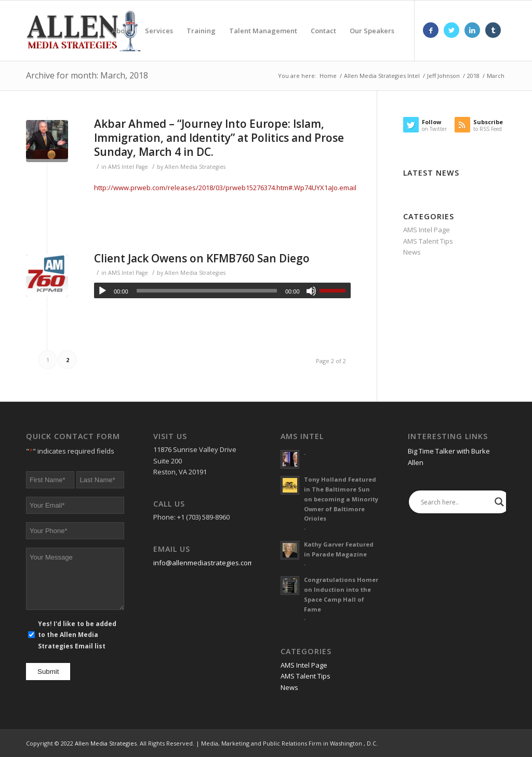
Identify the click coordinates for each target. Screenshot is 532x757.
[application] (222, 290)
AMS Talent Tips (428, 241)
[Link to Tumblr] (493, 30)
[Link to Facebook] (431, 30)
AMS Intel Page (128, 167)
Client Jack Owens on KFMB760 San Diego (202, 258)
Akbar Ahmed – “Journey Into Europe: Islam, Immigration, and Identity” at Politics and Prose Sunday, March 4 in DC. (219, 138)
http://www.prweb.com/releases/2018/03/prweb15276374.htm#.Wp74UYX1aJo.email (225, 188)
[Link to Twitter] (451, 30)
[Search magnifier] (499, 502)
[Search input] (455, 502)
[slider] (207, 291)
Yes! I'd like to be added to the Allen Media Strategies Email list (77, 635)
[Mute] (311, 291)
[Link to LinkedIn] (472, 30)
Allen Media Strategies (195, 167)
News (412, 252)
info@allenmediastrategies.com (203, 563)
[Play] (102, 291)
